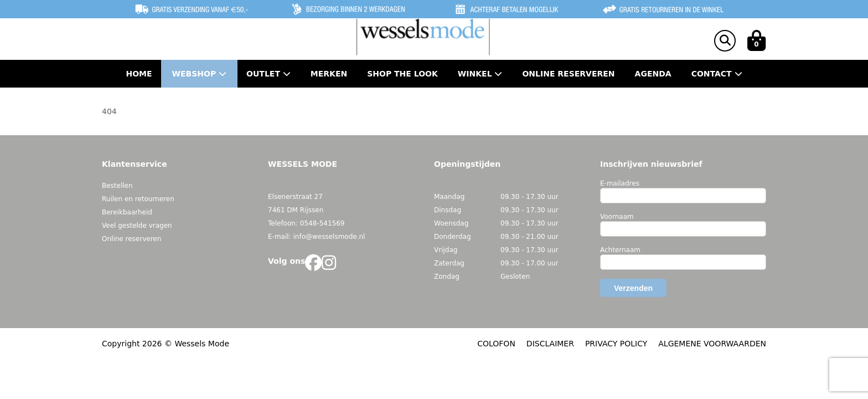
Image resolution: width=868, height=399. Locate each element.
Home (139, 74)
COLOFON (496, 344)
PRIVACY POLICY (616, 344)
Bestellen (117, 186)
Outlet (268, 74)
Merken (329, 74)
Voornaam (617, 217)
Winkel (480, 74)
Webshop (200, 74)
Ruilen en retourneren (138, 199)
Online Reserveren (568, 74)
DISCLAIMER (550, 344)
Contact (717, 74)
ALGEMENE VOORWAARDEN (712, 344)
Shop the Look (402, 74)
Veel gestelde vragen (137, 226)
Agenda (653, 74)
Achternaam (620, 250)
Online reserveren (131, 239)
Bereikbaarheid (127, 212)
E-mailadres (620, 183)
